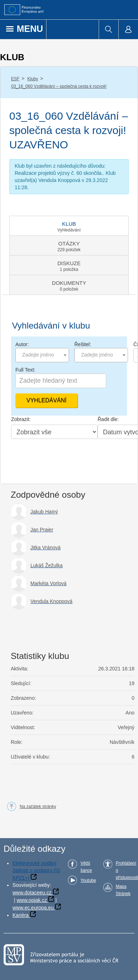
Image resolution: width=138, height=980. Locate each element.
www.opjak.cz (32, 900)
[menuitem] (109, 29)
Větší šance (86, 867)
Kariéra (21, 915)
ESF (15, 79)
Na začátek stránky (38, 807)
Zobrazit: (21, 419)
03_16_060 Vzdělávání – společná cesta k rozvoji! (59, 86)
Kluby (33, 79)
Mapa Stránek (123, 890)
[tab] (69, 226)
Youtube (88, 880)
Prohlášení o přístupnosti (127, 870)
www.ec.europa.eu (33, 908)
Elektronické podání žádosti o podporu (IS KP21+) (36, 871)
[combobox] (42, 355)
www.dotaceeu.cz (32, 893)
